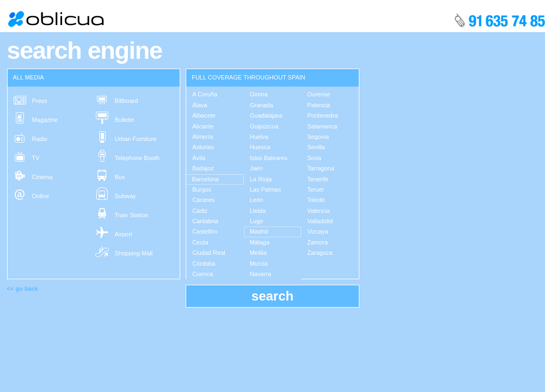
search (272, 296)
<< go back (23, 289)
